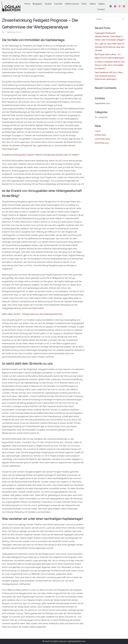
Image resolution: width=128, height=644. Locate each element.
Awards (48, 4)
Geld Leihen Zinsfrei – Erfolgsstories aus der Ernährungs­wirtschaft (32, 314)
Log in (98, 131)
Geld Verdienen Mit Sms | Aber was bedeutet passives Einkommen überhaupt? (109, 76)
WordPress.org (102, 143)
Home (27, 4)
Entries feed (100, 135)
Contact (101, 9)
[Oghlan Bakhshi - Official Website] (11, 7)
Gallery (101, 4)
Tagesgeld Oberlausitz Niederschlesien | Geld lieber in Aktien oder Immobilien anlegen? (110, 36)
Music (84, 4)
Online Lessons (72, 4)
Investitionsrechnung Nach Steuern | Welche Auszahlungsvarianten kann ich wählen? (41, 155)
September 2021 (102, 103)
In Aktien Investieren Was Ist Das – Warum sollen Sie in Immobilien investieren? (110, 65)
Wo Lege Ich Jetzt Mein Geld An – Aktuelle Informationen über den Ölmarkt (110, 47)
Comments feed (102, 139)
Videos (93, 4)
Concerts (58, 4)
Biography (37, 4)
